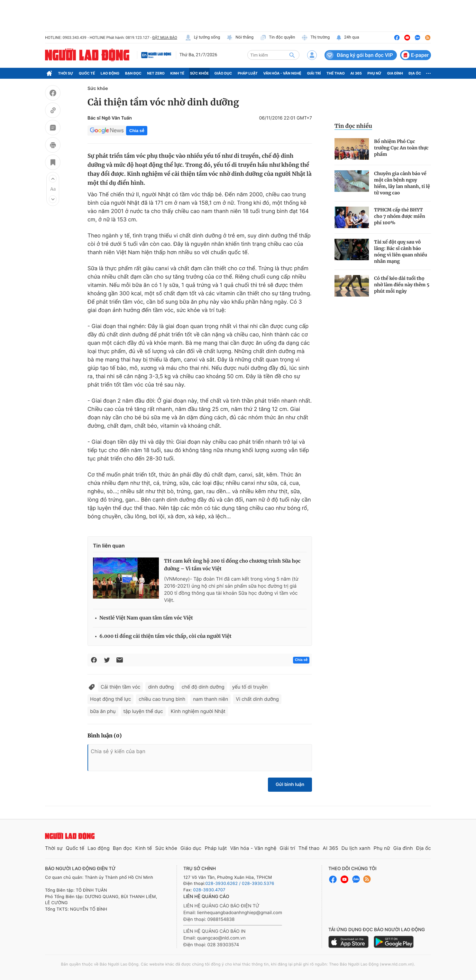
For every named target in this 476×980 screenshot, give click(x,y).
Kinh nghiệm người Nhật (198, 711)
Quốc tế (87, 73)
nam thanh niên (211, 699)
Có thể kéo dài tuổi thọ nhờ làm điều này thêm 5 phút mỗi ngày (402, 285)
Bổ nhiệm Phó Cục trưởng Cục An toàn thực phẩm (401, 148)
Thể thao (336, 73)
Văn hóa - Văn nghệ (282, 73)
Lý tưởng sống (203, 38)
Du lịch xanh (356, 848)
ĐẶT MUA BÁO (165, 38)
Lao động (110, 73)
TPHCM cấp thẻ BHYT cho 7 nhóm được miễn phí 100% (400, 216)
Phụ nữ (374, 73)
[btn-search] (292, 55)
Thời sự (66, 73)
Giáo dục (223, 73)
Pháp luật (248, 73)
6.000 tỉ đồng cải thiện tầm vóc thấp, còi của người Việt (165, 636)
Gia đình (395, 73)
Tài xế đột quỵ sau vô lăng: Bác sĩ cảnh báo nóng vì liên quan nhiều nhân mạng (401, 252)
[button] (53, 179)
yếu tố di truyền (250, 687)
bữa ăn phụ (103, 711)
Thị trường (316, 38)
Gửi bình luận (290, 784)
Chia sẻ (137, 131)
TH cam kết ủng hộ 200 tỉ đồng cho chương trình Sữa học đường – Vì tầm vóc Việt (232, 565)
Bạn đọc (133, 73)
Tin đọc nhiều (353, 126)
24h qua (348, 38)
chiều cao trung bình (162, 699)
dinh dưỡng (161, 687)
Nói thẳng (240, 38)
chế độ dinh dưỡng (203, 687)
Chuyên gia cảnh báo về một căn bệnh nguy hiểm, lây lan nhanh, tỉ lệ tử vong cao (402, 183)
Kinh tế (178, 73)
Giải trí (314, 73)
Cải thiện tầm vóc (120, 687)
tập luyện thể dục (143, 711)
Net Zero (156, 73)
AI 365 (356, 73)
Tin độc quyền (277, 38)
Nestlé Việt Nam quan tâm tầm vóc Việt (146, 618)
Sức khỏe (199, 73)
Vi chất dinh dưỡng (257, 699)
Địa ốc (415, 73)
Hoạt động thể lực (110, 699)
